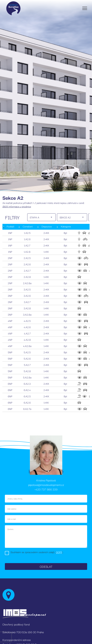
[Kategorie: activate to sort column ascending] (65, 227)
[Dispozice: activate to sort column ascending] (46, 227)
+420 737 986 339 (46, 489)
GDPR (59, 552)
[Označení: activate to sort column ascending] (27, 227)
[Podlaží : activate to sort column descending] (10, 227)
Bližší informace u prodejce (17, 206)
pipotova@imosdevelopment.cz (46, 485)
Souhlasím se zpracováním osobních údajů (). (37, 552)
